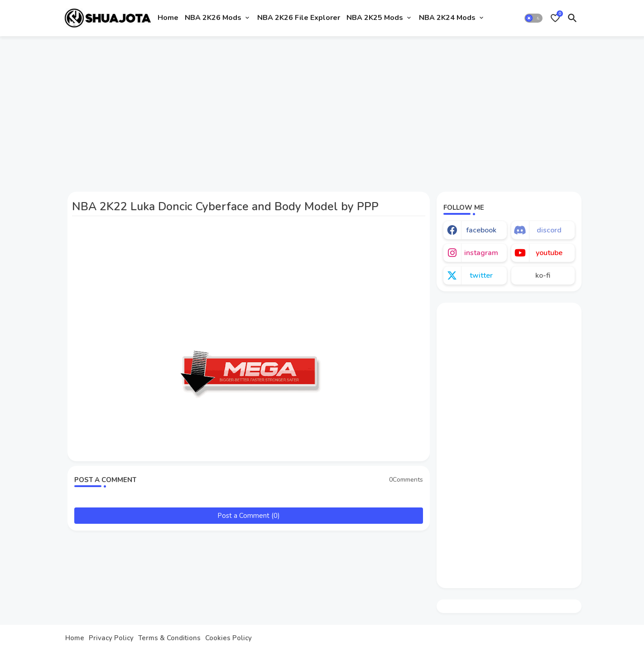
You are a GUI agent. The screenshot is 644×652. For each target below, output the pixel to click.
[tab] (168, 18)
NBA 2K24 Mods (447, 18)
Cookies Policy (228, 638)
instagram (481, 253)
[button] (533, 18)
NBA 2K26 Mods (213, 18)
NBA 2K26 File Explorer (299, 18)
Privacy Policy (111, 638)
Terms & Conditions (169, 638)
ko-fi (543, 275)
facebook (481, 230)
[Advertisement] (322, 110)
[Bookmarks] (555, 18)
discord (549, 230)
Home (168, 18)
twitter (481, 275)
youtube (549, 253)
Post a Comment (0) (249, 516)
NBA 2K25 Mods (375, 18)
